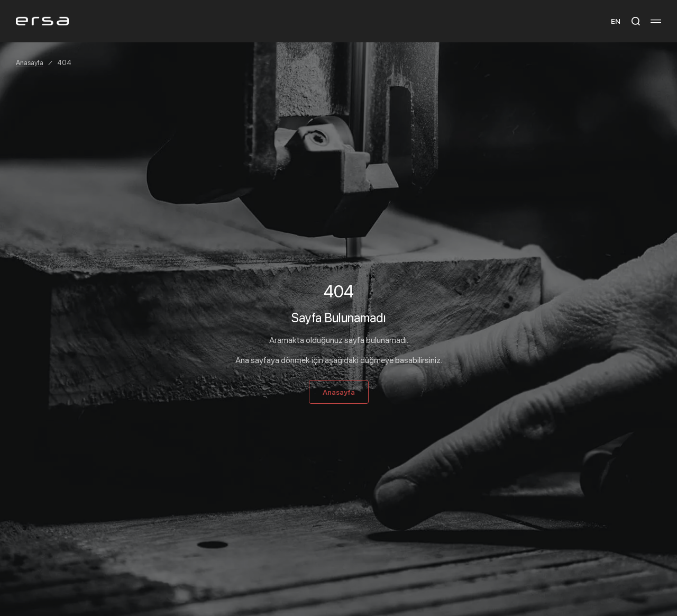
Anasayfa (30, 62)
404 (64, 62)
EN (616, 21)
